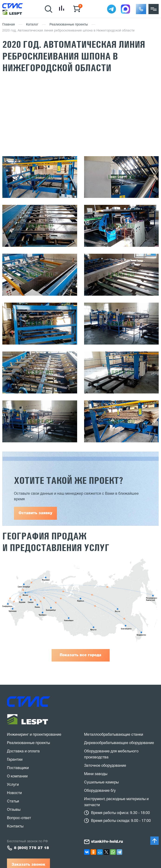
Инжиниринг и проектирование (34, 735)
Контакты (15, 827)
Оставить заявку (35, 513)
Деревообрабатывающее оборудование (119, 743)
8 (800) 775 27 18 (31, 848)
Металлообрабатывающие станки (114, 735)
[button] (141, 9)
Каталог (32, 25)
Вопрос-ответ (19, 818)
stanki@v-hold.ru (107, 842)
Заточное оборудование (105, 766)
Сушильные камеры (101, 782)
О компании (17, 776)
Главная (9, 25)
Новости (14, 793)
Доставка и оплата (23, 751)
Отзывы (14, 810)
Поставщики (18, 768)
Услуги (13, 785)
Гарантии (15, 760)
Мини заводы (96, 774)
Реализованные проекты (69, 25)
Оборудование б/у (100, 791)
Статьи (13, 801)
